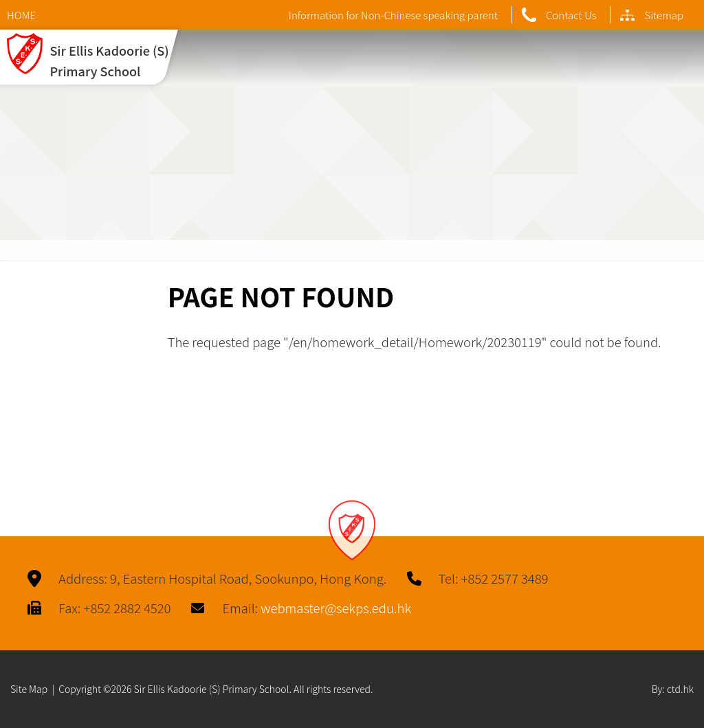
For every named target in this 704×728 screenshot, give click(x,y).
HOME (21, 15)
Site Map (29, 689)
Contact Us (559, 15)
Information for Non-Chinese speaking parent (393, 15)
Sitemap (652, 15)
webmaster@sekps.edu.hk (336, 608)
